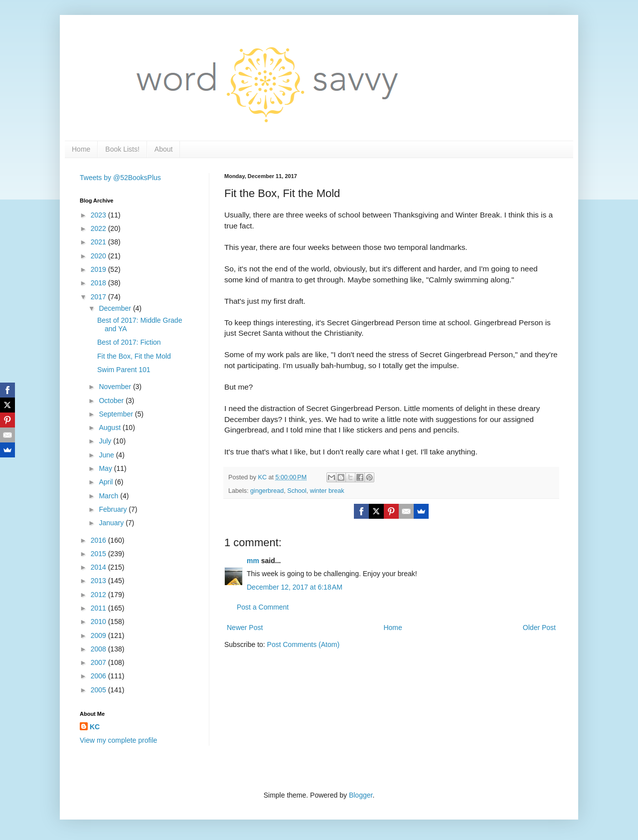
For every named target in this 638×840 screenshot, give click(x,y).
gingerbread (267, 491)
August (110, 427)
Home (81, 149)
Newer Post (245, 628)
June (107, 455)
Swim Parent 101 (124, 370)
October (112, 401)
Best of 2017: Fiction (129, 342)
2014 (99, 567)
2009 (99, 635)
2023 (99, 215)
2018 (99, 283)
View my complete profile (118, 740)
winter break (327, 491)
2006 (99, 676)
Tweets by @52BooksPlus (120, 178)
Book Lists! (122, 149)
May (106, 468)
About (164, 149)
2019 (99, 269)
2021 (99, 242)
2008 (99, 649)
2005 (99, 690)
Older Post (539, 628)
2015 (99, 554)
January (112, 523)
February (114, 509)
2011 (99, 608)
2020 (99, 256)
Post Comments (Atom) (303, 644)
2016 (99, 540)
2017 (99, 297)
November (116, 387)
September (117, 414)
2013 (99, 581)
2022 (99, 228)
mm (253, 561)
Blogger (361, 795)
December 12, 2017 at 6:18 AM (295, 587)
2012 (99, 595)
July (106, 441)
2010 (99, 622)
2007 (99, 662)
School (297, 491)
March (109, 496)
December (116, 308)
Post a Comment (263, 607)
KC (95, 727)
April (107, 482)
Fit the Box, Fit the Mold (134, 356)
